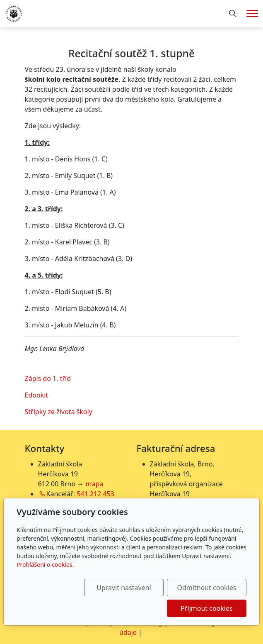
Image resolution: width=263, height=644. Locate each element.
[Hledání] (233, 14)
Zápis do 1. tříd (48, 378)
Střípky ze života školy (59, 412)
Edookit (37, 395)
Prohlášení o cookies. (45, 565)
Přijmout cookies (206, 608)
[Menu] (252, 13)
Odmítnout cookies (206, 588)
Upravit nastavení (124, 588)
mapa (95, 484)
